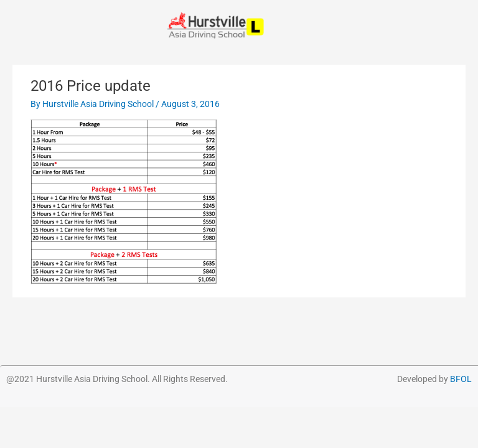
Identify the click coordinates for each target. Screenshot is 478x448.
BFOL (461, 379)
